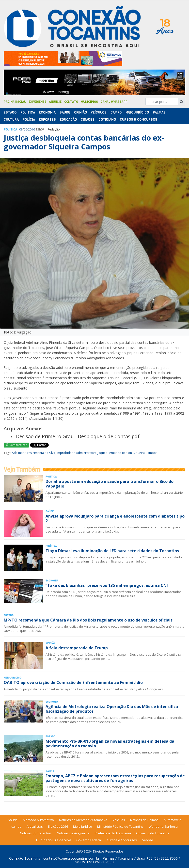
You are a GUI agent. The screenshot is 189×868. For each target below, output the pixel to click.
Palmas (159, 112)
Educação (68, 120)
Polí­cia (29, 120)
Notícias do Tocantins (36, 833)
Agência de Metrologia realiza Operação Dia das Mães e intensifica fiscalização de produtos (112, 709)
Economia (47, 112)
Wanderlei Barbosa (163, 826)
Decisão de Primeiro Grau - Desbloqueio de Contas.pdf (78, 436)
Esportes (47, 120)
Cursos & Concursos (139, 120)
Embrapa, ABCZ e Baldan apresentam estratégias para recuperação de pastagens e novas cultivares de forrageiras (115, 778)
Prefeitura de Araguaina (113, 833)
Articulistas (35, 826)
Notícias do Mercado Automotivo (83, 820)
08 (21, 129)
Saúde (65, 112)
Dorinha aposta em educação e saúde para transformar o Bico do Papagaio (110, 484)
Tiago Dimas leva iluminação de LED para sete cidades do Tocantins (112, 551)
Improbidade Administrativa (76, 453)
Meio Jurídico (137, 112)
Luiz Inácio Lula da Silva (54, 840)
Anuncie (55, 102)
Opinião (80, 112)
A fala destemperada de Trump (77, 648)
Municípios (89, 102)
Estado (10, 112)
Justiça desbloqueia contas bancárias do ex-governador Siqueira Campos (84, 142)
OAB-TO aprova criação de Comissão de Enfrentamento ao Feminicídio (73, 682)
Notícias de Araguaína (73, 833)
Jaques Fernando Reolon (115, 453)
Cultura (11, 120)
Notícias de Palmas (144, 820)
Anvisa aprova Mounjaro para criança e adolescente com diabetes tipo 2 (115, 518)
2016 (31, 129)
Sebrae (148, 840)
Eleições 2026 (58, 826)
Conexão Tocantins (25, 858)
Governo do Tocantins (153, 833)
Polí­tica (28, 112)
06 (25, 129)
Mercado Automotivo (38, 820)
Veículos (99, 112)
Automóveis (173, 820)
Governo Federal (89, 840)
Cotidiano (107, 120)
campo (16, 826)
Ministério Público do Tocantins (120, 826)
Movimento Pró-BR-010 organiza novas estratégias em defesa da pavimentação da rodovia (110, 744)
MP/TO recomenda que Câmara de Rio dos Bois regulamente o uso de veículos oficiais (88, 620)
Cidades (88, 120)
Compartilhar (16, 445)
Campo (116, 112)
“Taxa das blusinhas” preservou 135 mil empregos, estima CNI (107, 585)
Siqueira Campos (145, 453)
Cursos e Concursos (122, 840)
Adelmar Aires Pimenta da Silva (33, 453)
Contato (71, 102)
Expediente (37, 102)
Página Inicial (15, 102)
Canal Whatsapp (114, 102)
